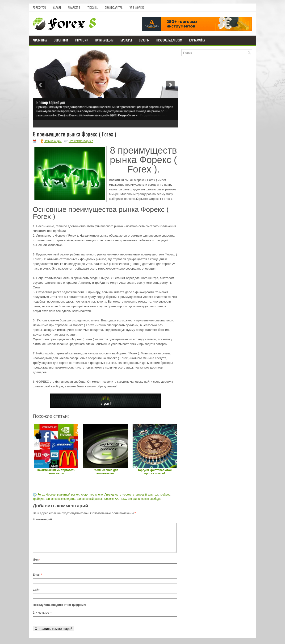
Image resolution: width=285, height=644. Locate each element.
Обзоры (144, 40)
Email (38, 580)
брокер (51, 495)
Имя (37, 565)
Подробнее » (128, 115)
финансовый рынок (90, 499)
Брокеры (126, 40)
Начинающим (104, 40)
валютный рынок (68, 495)
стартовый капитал (146, 495)
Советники (61, 40)
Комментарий (42, 519)
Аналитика (40, 40)
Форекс (109, 499)
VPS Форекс (137, 7)
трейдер (165, 495)
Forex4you (39, 7)
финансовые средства (61, 499)
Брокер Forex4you (51, 102)
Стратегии (82, 40)
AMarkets (74, 7)
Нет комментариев (81, 141)
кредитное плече (92, 495)
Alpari (57, 7)
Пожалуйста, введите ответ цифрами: (59, 611)
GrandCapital (114, 7)
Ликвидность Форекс (118, 495)
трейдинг (39, 499)
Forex (41, 495)
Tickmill (92, 7)
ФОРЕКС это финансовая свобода (138, 499)
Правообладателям (169, 40)
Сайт (36, 595)
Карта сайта (197, 40)
